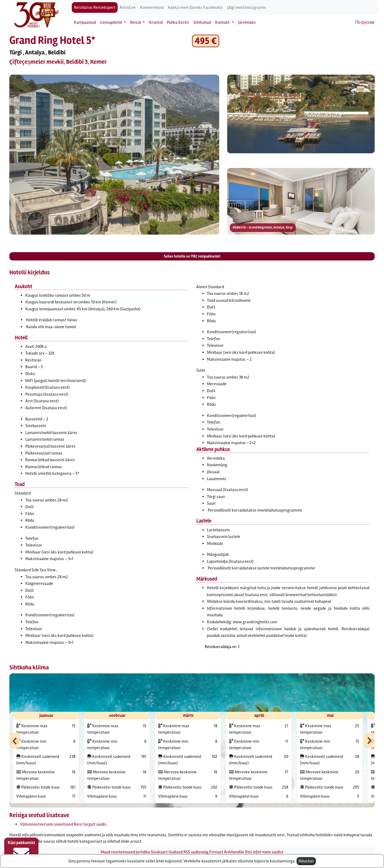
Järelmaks (247, 22)
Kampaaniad (85, 22)
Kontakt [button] (223, 22)
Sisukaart (159, 852)
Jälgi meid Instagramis (247, 7)
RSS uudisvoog (196, 852)
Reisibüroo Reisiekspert (95, 7)
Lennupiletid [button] (111, 22)
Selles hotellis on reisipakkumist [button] (192, 256)
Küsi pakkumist (21, 851)
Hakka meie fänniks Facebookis (195, 7)
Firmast (216, 852)
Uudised (176, 852)
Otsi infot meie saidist (264, 852)
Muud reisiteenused (118, 852)
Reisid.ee (128, 7)
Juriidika (143, 852)
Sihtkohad (202, 22)
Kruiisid (156, 22)
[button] (114, 155)
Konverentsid (152, 7)
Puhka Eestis (178, 22)
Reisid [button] (136, 22)
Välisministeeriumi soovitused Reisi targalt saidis (63, 824)
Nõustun (306, 861)
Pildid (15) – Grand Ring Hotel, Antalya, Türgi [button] (263, 228)
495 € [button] (206, 41)
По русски (365, 22)
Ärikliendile (234, 852)
